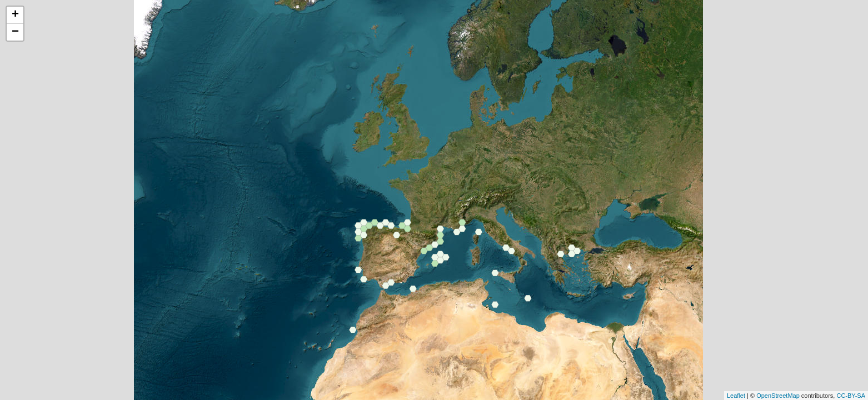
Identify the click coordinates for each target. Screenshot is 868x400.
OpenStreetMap (778, 396)
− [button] (15, 32)
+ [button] (15, 15)
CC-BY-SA (851, 396)
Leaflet (736, 396)
